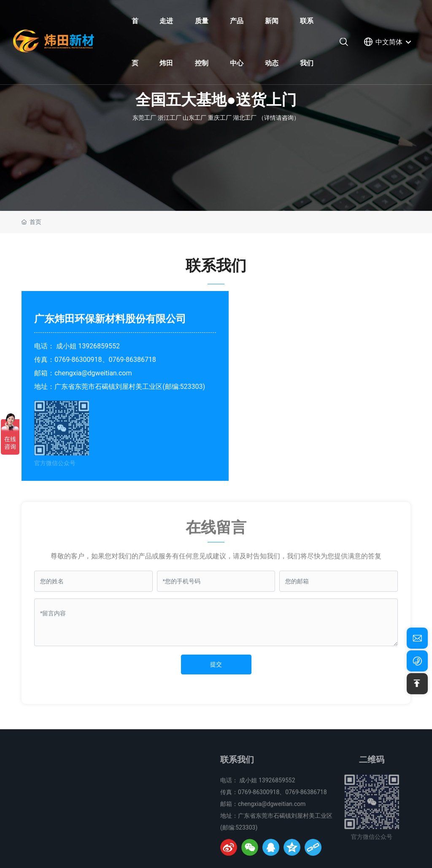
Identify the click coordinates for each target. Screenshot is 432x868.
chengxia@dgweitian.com (93, 373)
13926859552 (99, 346)
